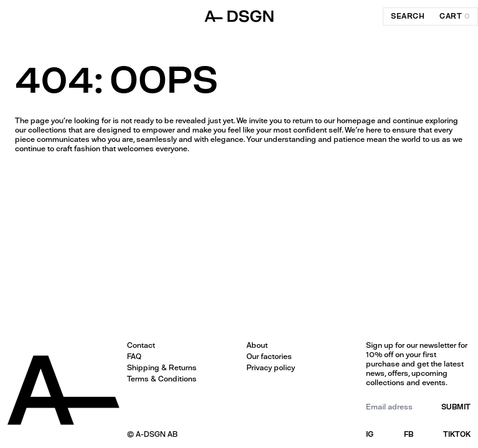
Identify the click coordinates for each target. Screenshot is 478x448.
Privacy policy (271, 368)
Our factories (269, 357)
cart (455, 16)
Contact (141, 345)
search (408, 16)
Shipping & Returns (162, 368)
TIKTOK (457, 434)
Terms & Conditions (162, 379)
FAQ (134, 357)
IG (370, 434)
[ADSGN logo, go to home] (239, 16)
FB (409, 434)
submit (456, 407)
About (257, 345)
